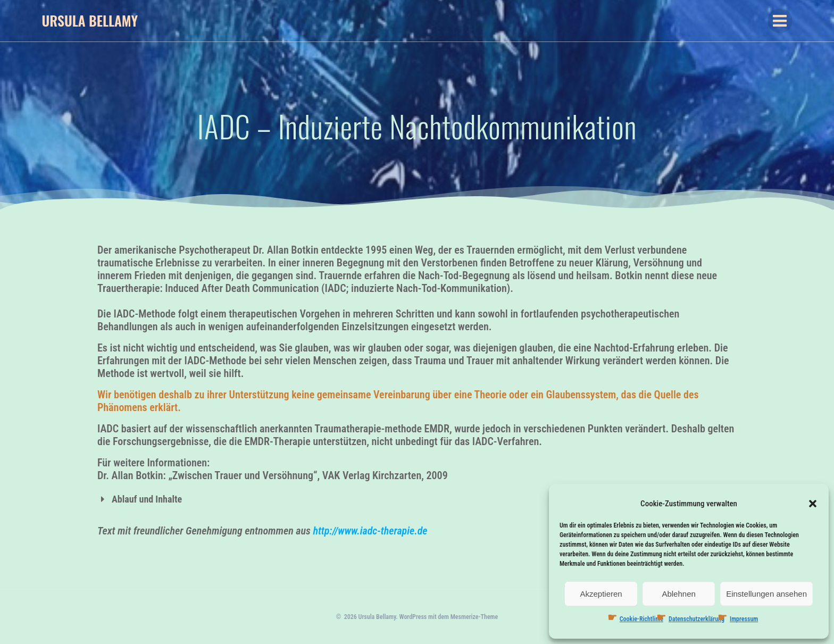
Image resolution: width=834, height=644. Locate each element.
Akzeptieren (601, 594)
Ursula (90, 21)
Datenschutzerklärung (697, 619)
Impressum (744, 619)
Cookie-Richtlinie (641, 619)
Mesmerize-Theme (474, 617)
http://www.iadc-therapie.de (370, 531)
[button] (813, 504)
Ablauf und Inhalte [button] (140, 499)
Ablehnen (678, 594)
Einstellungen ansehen (766, 594)
